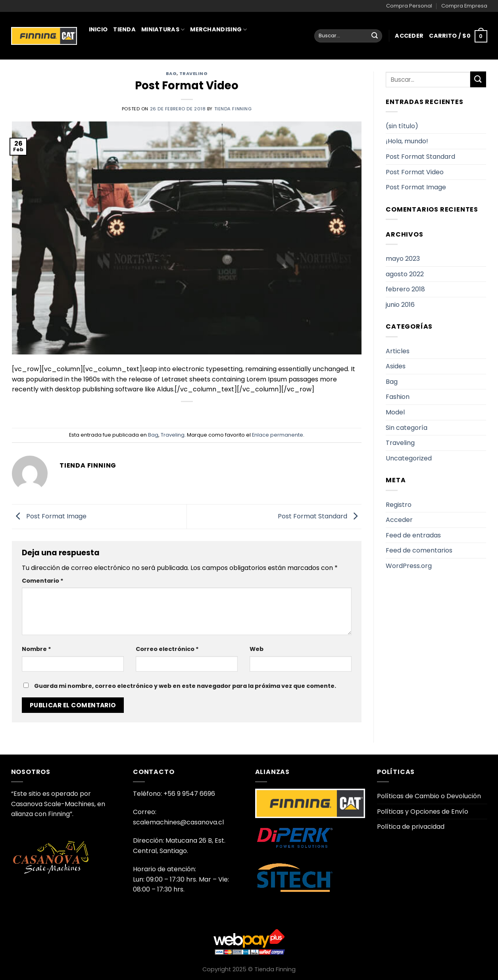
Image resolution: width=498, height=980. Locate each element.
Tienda (124, 29)
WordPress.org (409, 566)
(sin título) (402, 126)
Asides (396, 366)
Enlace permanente (278, 435)
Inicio (98, 29)
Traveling (173, 435)
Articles (398, 351)
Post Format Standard (320, 516)
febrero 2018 (405, 289)
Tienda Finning (233, 109)
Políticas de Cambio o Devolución (429, 796)
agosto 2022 (405, 274)
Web (257, 649)
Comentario (43, 581)
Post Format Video (415, 172)
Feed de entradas (413, 535)
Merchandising (218, 29)
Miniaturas (163, 29)
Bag (153, 435)
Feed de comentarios (419, 550)
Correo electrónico (167, 649)
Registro (399, 505)
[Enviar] (375, 36)
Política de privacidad (411, 827)
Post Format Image (49, 516)
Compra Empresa (464, 6)
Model (395, 412)
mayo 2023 (403, 259)
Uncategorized (409, 458)
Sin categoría (407, 428)
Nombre (37, 649)
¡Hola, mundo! (407, 141)
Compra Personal (409, 6)
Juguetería (111, 64)
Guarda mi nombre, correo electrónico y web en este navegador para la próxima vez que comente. (185, 686)
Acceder (399, 520)
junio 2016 (400, 305)
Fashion (398, 397)
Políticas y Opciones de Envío (423, 812)
